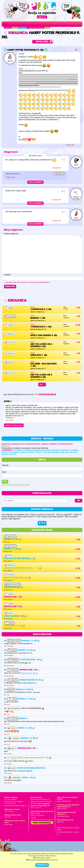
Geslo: (4, 472)
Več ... (42, 384)
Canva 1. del (29, 778)
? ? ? (42, 523)
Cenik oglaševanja (42, 823)
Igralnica (15, 33)
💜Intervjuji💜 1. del (14, 597)
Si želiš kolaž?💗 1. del (31, 660)
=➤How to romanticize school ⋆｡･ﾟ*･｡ (23, 568)
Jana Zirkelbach (9, 811)
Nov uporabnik (8, 485)
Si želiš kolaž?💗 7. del (15, 616)
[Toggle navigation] (6, 24)
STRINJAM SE (42, 865)
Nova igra (42, 42)
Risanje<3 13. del (13, 549)
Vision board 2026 (14, 587)
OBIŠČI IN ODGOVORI (14, 425)
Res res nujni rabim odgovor (32, 768)
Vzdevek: (5, 465)
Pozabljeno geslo (22, 485)
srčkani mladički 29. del (32, 680)
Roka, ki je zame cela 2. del (17, 578)
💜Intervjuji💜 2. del (14, 607)
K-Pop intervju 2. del (14, 626)
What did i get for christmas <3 (20, 559)
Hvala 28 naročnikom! (32, 708)
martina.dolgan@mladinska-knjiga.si (42, 820)
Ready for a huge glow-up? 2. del (35, 758)
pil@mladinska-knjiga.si (18, 806)
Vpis (5, 482)
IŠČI (78, 501)
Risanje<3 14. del (13, 539)
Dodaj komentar (35, 182)
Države (24, 719)
